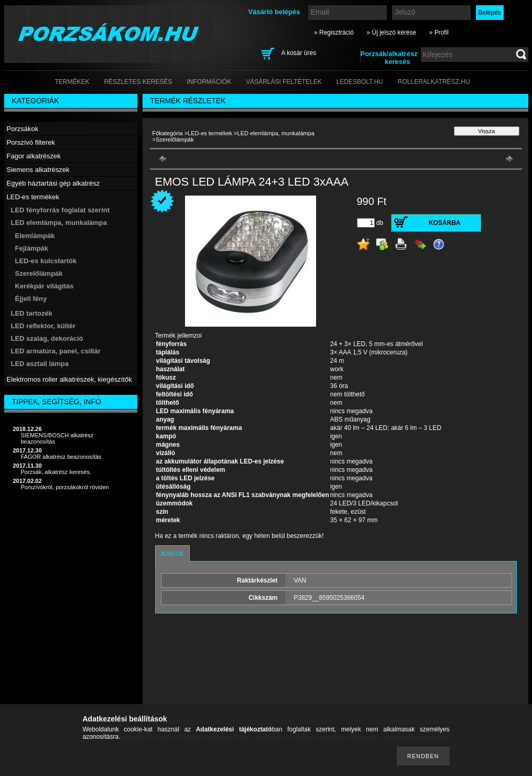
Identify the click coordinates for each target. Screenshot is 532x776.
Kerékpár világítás (45, 286)
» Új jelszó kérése (391, 33)
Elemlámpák (35, 236)
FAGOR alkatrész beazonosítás (61, 457)
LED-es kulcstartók (46, 261)
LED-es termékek (210, 133)
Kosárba (445, 223)
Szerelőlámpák (39, 273)
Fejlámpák (32, 248)
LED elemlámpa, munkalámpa (276, 133)
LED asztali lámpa (40, 364)
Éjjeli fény (31, 299)
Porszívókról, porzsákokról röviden (65, 487)
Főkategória (168, 133)
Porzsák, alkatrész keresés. (56, 472)
